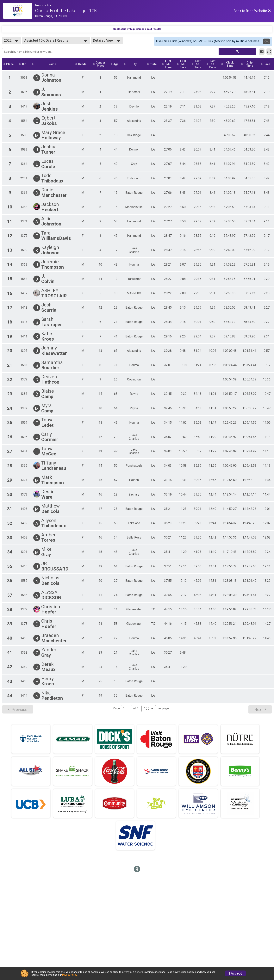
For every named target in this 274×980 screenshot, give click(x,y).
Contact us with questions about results (137, 29)
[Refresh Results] (269, 52)
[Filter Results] (262, 52)
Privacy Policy (70, 975)
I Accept (235, 973)
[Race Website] (19, 11)
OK (267, 41)
